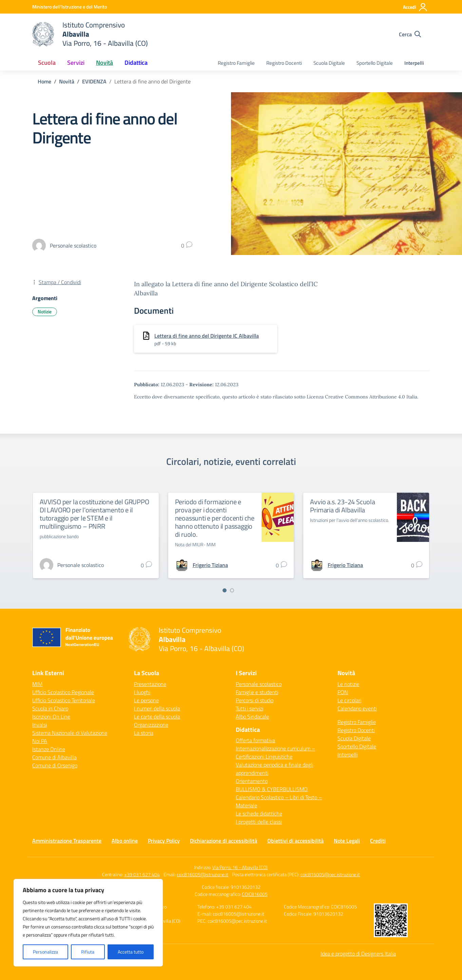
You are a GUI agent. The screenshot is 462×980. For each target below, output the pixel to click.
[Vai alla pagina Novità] (67, 81)
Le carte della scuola (157, 717)
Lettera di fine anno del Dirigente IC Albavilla (207, 336)
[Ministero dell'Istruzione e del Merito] (70, 7)
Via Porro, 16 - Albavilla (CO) (240, 867)
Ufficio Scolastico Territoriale (64, 700)
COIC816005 (255, 894)
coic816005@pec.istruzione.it (330, 874)
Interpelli (414, 63)
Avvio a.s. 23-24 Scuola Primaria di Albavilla (342, 506)
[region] (88, 923)
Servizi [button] (76, 63)
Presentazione (150, 684)
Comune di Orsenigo (55, 765)
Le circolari (349, 700)
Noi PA (40, 741)
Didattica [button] (136, 63)
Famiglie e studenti (257, 692)
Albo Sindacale (252, 717)
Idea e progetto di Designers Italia (358, 954)
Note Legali (347, 841)
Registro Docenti (284, 63)
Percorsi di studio (255, 700)
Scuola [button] (47, 63)
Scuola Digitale (329, 63)
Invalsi (40, 725)
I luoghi (142, 692)
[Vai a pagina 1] (225, 590)
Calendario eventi (357, 708)
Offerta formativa (255, 740)
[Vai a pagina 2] (232, 590)
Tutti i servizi (249, 708)
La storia (144, 733)
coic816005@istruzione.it (203, 874)
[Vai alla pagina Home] (44, 81)
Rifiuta (88, 952)
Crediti (378, 841)
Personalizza (45, 952)
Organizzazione (151, 725)
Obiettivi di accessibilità (295, 841)
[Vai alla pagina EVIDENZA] (94, 81)
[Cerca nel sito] (410, 34)
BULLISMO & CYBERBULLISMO (272, 789)
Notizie (45, 311)
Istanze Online (49, 749)
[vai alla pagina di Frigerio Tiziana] (210, 565)
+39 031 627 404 (142, 874)
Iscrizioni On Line (51, 717)
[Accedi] (415, 7)
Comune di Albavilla (54, 757)
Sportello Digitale (375, 63)
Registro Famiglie (236, 63)
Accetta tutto (131, 952)
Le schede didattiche (259, 814)
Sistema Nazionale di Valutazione (70, 733)
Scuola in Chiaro (50, 708)
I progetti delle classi (259, 822)
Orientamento (252, 781)
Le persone (146, 700)
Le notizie (348, 684)
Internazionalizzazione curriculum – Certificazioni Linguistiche (275, 752)
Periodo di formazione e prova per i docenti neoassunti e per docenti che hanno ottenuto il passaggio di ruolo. (215, 518)
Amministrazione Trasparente (67, 841)
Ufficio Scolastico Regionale (63, 692)
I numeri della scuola (157, 708)
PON (343, 692)
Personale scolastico (259, 684)
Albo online (125, 841)
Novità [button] (104, 63)
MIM (37, 684)
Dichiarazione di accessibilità (224, 841)
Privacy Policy (164, 841)
